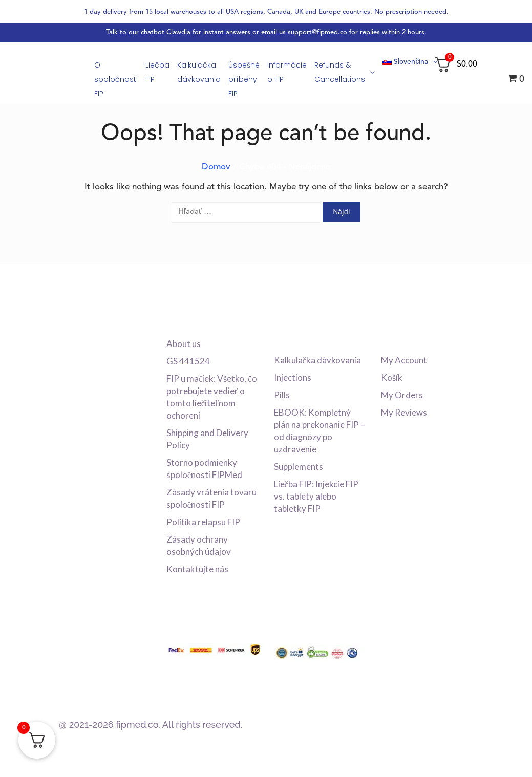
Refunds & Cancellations (345, 72)
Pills (282, 395)
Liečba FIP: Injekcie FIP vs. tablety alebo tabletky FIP (316, 496)
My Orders (402, 395)
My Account (404, 360)
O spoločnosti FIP (116, 79)
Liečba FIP (157, 72)
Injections (293, 377)
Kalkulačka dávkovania (199, 72)
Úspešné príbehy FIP (244, 79)
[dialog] (513, 757)
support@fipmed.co (317, 33)
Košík (392, 377)
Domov (216, 167)
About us (184, 344)
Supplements (299, 467)
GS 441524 (188, 361)
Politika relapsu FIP (203, 522)
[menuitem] (407, 62)
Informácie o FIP (287, 72)
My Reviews (404, 412)
